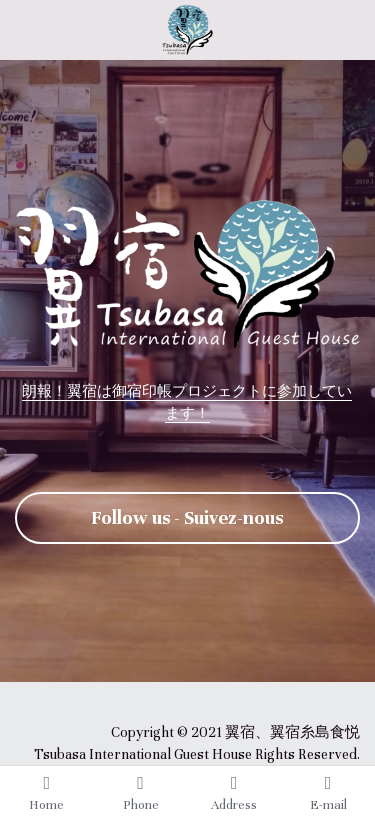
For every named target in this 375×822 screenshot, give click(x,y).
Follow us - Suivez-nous (187, 517)
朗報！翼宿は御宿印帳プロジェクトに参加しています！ (187, 401)
